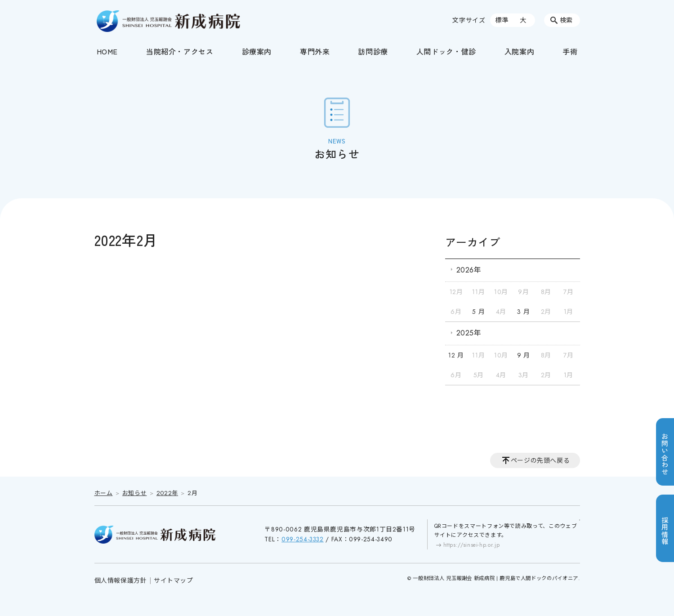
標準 (502, 20)
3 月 (523, 312)
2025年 (469, 333)
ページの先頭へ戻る (540, 460)
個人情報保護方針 (121, 580)
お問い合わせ (665, 454)
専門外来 (315, 51)
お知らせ (135, 493)
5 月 (478, 312)
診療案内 (257, 51)
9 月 (524, 355)
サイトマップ (174, 580)
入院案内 (520, 51)
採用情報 (665, 531)
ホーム (104, 493)
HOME (107, 51)
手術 (570, 51)
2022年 (167, 493)
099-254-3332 (303, 539)
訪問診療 (373, 51)
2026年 (469, 270)
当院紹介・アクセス (180, 51)
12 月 (456, 355)
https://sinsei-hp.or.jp (472, 545)
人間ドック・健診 (446, 51)
